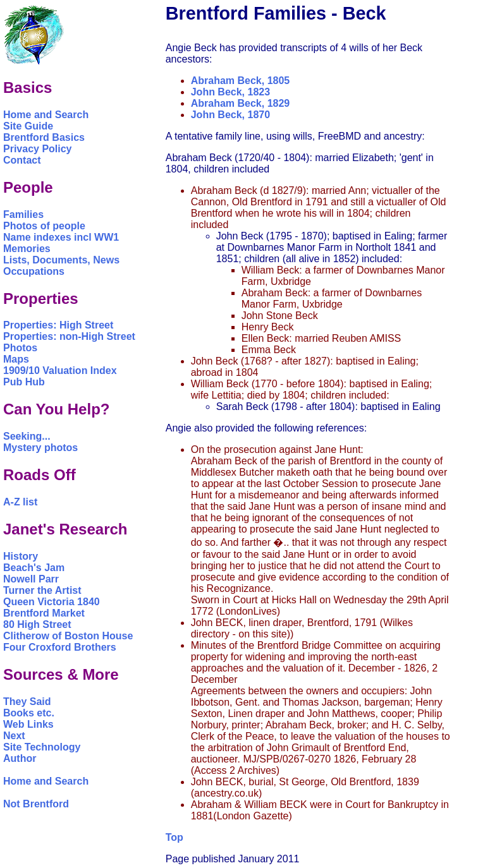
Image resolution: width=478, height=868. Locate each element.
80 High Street (37, 624)
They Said (27, 702)
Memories (27, 249)
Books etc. (29, 713)
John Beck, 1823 (230, 92)
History (21, 556)
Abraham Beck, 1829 (241, 103)
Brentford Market (44, 613)
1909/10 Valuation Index (60, 371)
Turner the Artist (42, 590)
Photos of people (44, 226)
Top (175, 837)
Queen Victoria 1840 (52, 602)
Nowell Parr (31, 579)
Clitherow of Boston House (68, 636)
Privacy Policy (38, 149)
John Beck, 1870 (230, 115)
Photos (20, 348)
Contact (22, 160)
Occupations (34, 271)
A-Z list (20, 502)
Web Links (28, 724)
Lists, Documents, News (61, 260)
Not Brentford (36, 804)
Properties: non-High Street (69, 336)
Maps (16, 359)
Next (14, 736)
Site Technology (42, 747)
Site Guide (28, 126)
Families (23, 214)
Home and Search (46, 115)
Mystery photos (40, 448)
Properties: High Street (58, 325)
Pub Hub (24, 382)
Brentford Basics (44, 137)
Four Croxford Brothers (60, 647)
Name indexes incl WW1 (61, 237)
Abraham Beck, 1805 (241, 81)
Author (20, 758)
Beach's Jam (34, 568)
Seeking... (27, 436)
